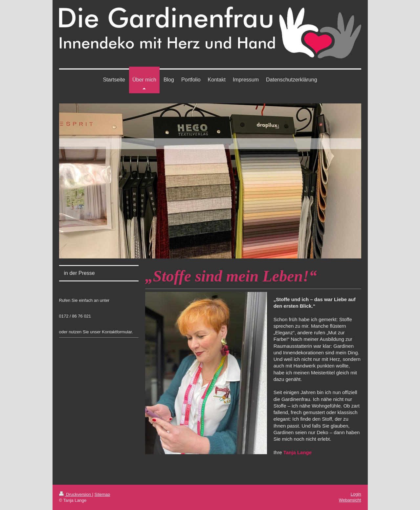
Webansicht (350, 500)
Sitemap (102, 494)
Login (356, 494)
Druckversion (76, 494)
